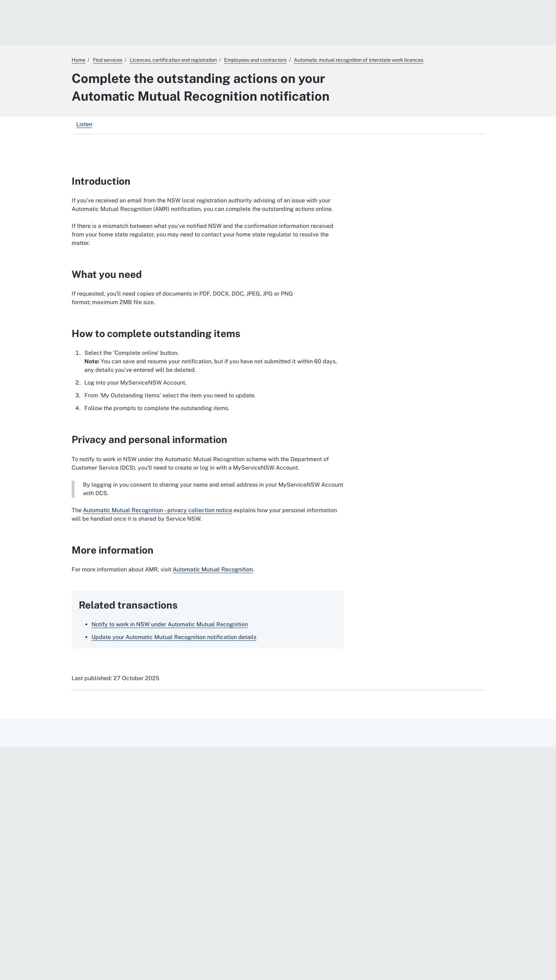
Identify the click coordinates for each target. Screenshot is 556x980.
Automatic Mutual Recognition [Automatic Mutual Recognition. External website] (213, 569)
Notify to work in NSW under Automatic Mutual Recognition (170, 624)
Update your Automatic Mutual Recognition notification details (174, 637)
